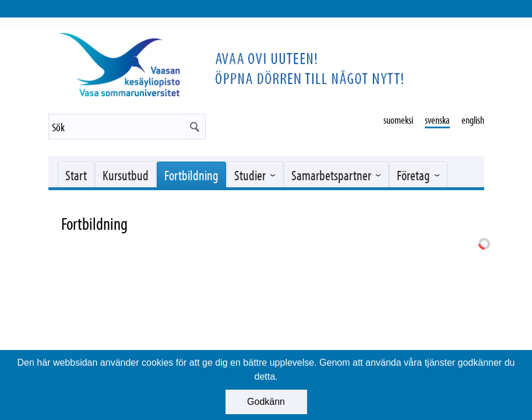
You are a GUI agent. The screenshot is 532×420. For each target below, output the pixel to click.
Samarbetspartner (331, 175)
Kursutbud (126, 175)
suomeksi (398, 120)
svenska (437, 120)
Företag (413, 175)
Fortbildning (191, 175)
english (473, 120)
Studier (250, 175)
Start (76, 175)
